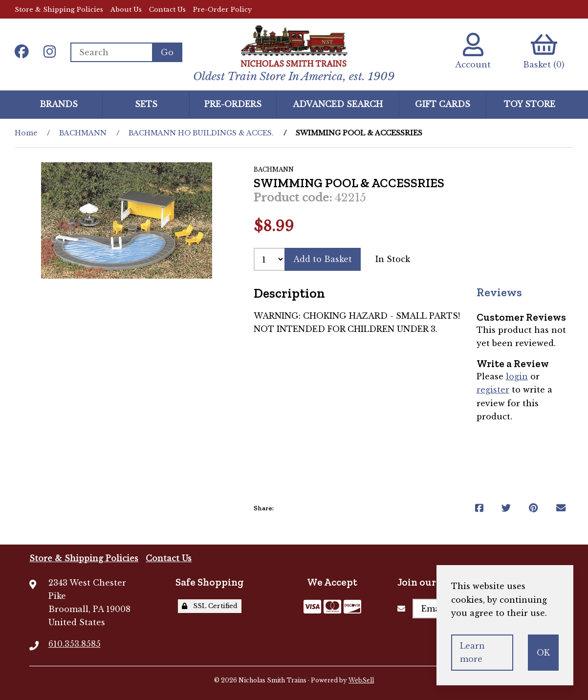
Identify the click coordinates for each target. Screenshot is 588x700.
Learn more (472, 652)
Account (473, 51)
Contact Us (167, 10)
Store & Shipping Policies (59, 10)
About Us (126, 10)
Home (26, 133)
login (517, 376)
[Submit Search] (167, 52)
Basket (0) (544, 51)
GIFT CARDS (443, 104)
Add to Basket (323, 259)
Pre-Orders (233, 104)
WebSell (361, 680)
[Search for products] (111, 52)
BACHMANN (83, 133)
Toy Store (530, 104)
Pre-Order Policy (222, 10)
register (493, 390)
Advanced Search (338, 104)
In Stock (393, 259)
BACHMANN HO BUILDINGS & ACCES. (201, 133)
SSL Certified (210, 606)
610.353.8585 (75, 644)
